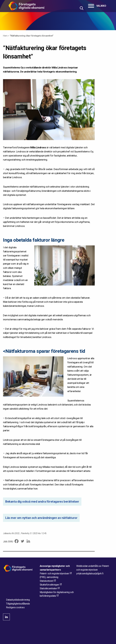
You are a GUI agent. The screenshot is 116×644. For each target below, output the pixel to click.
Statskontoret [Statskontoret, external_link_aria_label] (47, 581)
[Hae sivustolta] (81, 8)
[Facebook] (17, 541)
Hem (5, 36)
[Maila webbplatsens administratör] (90, 574)
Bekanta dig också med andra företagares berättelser (42, 502)
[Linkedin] (28, 541)
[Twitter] (22, 541)
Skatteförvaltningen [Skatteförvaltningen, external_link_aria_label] (49, 585)
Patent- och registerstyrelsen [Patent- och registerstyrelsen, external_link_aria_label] (54, 574)
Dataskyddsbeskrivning (18, 600)
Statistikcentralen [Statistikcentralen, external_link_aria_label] (48, 588)
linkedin (6, 617)
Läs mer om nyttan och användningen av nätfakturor (41, 518)
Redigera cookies (15, 608)
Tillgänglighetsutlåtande (18, 604)
